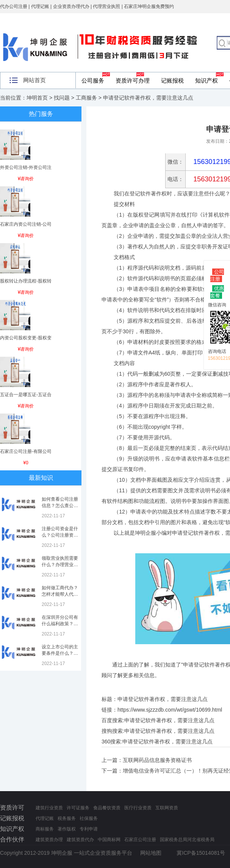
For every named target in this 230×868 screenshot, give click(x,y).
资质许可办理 (133, 80)
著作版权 (67, 829)
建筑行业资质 (49, 808)
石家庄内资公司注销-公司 (26, 224)
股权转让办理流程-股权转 (26, 281)
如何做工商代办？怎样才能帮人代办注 (60, 594)
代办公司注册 (14, 6)
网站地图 (151, 853)
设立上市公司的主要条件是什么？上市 (60, 653)
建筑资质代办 (80, 840)
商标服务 (45, 829)
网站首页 (34, 80)
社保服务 (89, 818)
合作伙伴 (12, 839)
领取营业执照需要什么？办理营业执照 (60, 565)
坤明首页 (37, 98)
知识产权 (207, 80)
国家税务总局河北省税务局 (187, 840)
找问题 (62, 98)
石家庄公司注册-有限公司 (26, 451)
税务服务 (67, 818)
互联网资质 (167, 808)
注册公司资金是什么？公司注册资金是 (60, 535)
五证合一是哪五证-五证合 (26, 395)
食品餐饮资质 (107, 808)
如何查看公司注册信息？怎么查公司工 (60, 506)
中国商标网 (109, 840)
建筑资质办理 (49, 840)
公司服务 (93, 80)
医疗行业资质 (138, 808)
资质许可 (12, 808)
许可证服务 (78, 808)
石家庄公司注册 (140, 840)
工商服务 (86, 98)
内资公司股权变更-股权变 (26, 338)
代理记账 (45, 818)
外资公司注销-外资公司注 (26, 167)
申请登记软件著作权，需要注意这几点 (169, 720)
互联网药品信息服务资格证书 (157, 760)
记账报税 (172, 80)
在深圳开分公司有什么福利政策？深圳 (60, 624)
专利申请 (89, 829)
